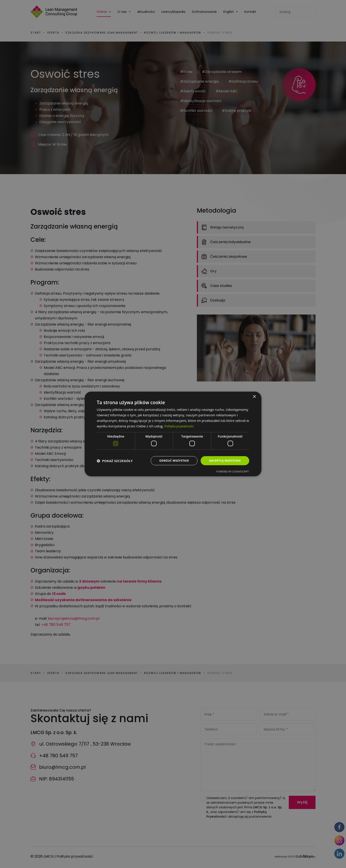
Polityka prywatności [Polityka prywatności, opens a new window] (180, 426)
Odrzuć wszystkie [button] (171, 461)
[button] (115, 461)
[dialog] (173, 434)
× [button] (254, 397)
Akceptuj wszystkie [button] (224, 461)
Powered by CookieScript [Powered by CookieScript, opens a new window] (233, 472)
